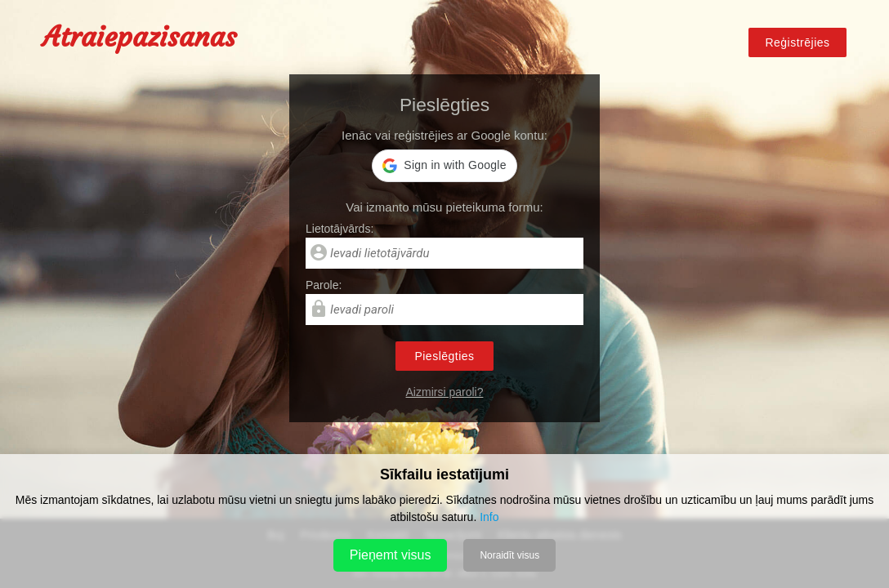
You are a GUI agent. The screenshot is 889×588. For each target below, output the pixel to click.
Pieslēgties (444, 356)
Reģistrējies (797, 42)
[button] (444, 166)
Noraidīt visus (509, 555)
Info (489, 517)
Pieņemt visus (391, 555)
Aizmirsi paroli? (445, 392)
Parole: (324, 285)
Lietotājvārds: (340, 229)
